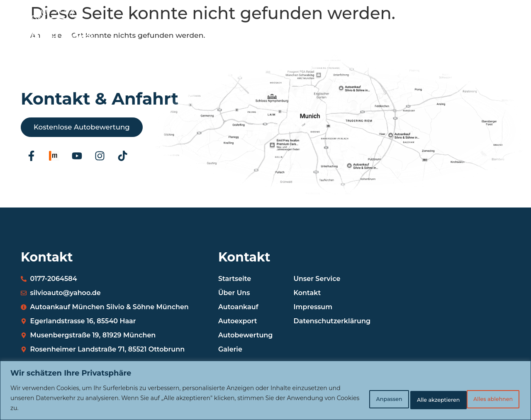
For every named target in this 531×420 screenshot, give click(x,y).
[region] (265, 390)
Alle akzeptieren (485, 398)
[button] (499, 50)
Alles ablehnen (412, 398)
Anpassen (348, 398)
